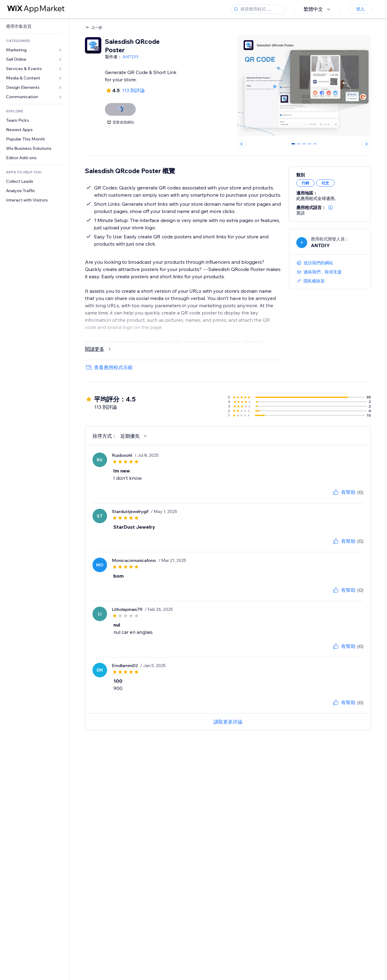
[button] (330, 208)
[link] (34, 26)
